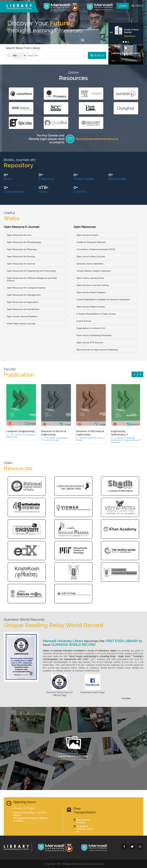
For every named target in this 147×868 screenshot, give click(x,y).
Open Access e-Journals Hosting (93, 285)
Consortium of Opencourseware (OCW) (96, 249)
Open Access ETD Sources (90, 343)
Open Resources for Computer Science (26, 288)
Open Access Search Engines (91, 292)
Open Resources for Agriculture (22, 302)
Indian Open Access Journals (21, 324)
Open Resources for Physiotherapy (24, 242)
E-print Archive (84, 321)
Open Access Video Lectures (91, 257)
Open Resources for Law (19, 235)
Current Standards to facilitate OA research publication (103, 300)
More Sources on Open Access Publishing (97, 350)
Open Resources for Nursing (21, 257)
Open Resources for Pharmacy (22, 249)
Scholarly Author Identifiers (90, 264)
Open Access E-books (87, 235)
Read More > (127, 36)
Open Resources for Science (21, 264)
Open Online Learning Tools (90, 278)
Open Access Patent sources (91, 307)
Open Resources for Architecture (23, 309)
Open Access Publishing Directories (94, 335)
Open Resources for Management (24, 295)
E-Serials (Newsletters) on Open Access (96, 314)
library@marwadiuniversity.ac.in (97, 139)
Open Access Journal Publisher (22, 316)
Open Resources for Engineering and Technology (31, 271)
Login (123, 6)
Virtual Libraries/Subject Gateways (94, 271)
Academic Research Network (91, 242)
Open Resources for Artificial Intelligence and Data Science (32, 279)
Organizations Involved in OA (91, 328)
